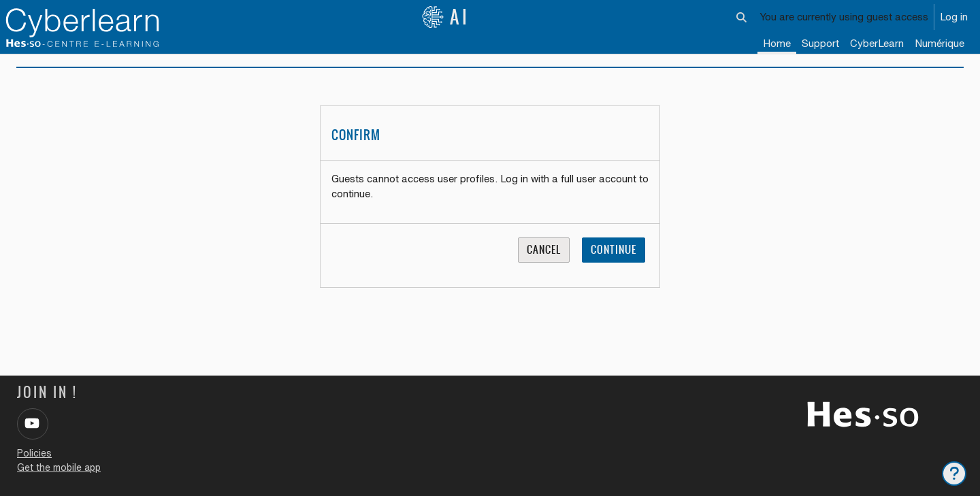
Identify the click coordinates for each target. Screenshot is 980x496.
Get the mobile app (59, 467)
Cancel (544, 259)
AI (446, 17)
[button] (742, 17)
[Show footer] (954, 474)
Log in (954, 17)
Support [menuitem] (820, 43)
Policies (34, 453)
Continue (614, 259)
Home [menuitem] (777, 43)
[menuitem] (877, 44)
